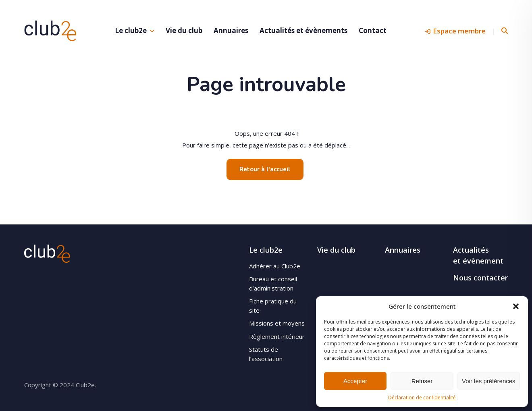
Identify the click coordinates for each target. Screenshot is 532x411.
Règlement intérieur (277, 336)
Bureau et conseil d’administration (273, 283)
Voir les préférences (489, 381)
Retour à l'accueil (265, 169)
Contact (373, 30)
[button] (516, 306)
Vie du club (184, 30)
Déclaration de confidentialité (422, 398)
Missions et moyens (277, 323)
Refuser (422, 381)
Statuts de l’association (266, 354)
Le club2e (131, 30)
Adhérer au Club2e (275, 266)
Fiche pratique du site (273, 306)
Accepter (355, 381)
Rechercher (505, 31)
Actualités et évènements (303, 30)
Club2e (50, 31)
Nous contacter (480, 278)
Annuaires (231, 30)
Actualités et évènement (478, 255)
